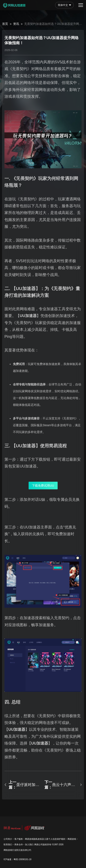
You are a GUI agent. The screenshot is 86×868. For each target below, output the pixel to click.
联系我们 (8, 845)
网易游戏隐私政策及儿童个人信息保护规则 (45, 839)
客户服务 (19, 839)
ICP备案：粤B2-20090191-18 (17, 859)
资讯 (16, 24)
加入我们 (29, 845)
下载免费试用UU (43, 486)
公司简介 (8, 839)
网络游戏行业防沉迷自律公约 (17, 850)
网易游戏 (72, 839)
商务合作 (19, 845)
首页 (5, 24)
